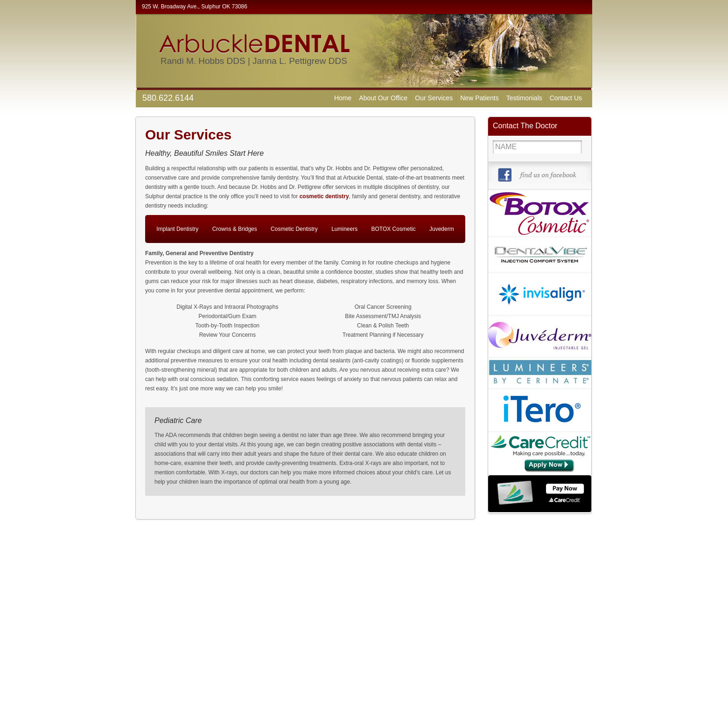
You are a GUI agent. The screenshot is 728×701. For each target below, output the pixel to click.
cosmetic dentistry (324, 196)
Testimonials (524, 98)
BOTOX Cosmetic (394, 229)
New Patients (479, 98)
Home (343, 98)
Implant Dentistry (177, 229)
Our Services (434, 98)
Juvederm (442, 229)
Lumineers (344, 229)
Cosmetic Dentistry (294, 229)
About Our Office (383, 98)
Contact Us (566, 98)
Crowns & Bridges (235, 229)
